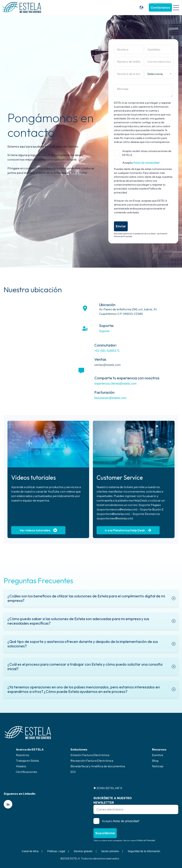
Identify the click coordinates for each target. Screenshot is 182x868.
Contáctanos (160, 7)
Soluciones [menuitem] (79, 749)
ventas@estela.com (108, 365)
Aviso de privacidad (146, 163)
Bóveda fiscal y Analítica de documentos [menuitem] (98, 766)
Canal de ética (30, 851)
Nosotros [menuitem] (22, 755)
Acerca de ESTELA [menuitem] (30, 749)
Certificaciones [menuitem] (26, 772)
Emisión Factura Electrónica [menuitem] (90, 755)
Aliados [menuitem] (21, 766)
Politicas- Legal (56, 851)
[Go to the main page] (22, 7)
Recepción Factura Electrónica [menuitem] (92, 761)
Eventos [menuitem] (158, 755)
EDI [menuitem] (73, 772)
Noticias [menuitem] (158, 766)
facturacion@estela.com (110, 398)
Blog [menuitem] (155, 761)
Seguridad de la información (144, 851)
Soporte (104, 331)
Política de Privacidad (146, 840)
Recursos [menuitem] (159, 749)
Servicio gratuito (83, 851)
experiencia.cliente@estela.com (115, 384)
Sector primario (110, 851)
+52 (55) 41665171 (107, 351)
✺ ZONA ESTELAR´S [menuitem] (108, 788)
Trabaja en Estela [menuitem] (27, 761)
